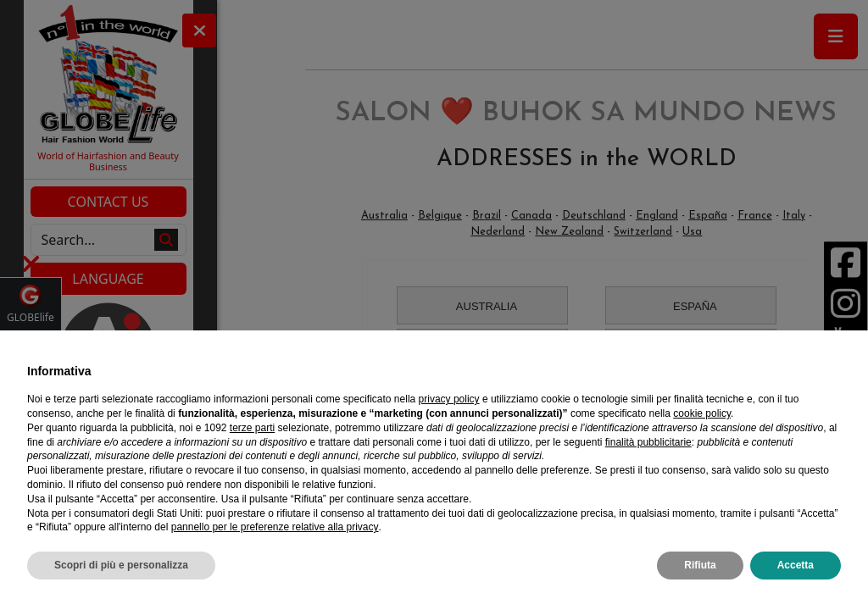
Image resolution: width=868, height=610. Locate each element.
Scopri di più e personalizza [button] (121, 565)
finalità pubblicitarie (648, 442)
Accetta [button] (796, 565)
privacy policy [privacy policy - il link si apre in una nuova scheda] (449, 399)
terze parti (252, 428)
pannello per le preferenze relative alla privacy (275, 527)
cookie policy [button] (702, 413)
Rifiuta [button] (700, 565)
